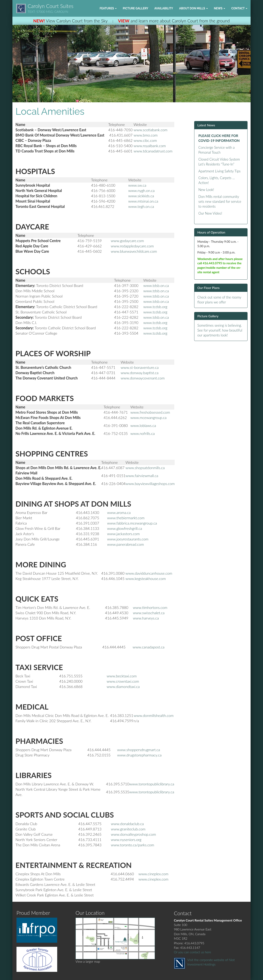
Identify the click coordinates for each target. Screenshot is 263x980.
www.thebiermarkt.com (126, 518)
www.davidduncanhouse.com (149, 573)
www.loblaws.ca (143, 426)
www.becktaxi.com (122, 676)
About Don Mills (193, 8)
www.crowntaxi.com (123, 681)
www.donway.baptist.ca (140, 373)
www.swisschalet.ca (149, 613)
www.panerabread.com (125, 544)
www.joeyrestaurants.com (128, 539)
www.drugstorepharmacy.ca (139, 755)
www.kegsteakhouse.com (146, 579)
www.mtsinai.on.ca (143, 201)
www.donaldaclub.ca (127, 824)
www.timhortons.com (150, 607)
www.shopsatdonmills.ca (145, 468)
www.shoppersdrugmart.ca (139, 750)
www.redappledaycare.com (132, 246)
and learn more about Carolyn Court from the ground (174, 21)
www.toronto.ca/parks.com (133, 845)
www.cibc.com (145, 140)
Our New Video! (210, 213)
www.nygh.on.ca (141, 191)
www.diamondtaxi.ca (123, 687)
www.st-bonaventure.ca (140, 367)
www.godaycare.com (127, 241)
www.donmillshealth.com (153, 715)
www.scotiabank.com (150, 130)
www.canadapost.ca (149, 647)
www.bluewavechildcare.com (134, 251)
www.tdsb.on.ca (156, 286)
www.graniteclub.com (128, 829)
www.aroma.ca (119, 513)
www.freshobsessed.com (150, 412)
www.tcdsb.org (155, 307)
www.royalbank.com (150, 146)
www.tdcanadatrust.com (153, 151)
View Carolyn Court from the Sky (70, 21)
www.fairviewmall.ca (142, 476)
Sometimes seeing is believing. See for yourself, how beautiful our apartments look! (220, 330)
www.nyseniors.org (126, 840)
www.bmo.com (146, 135)
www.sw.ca (137, 185)
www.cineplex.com (153, 874)
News (220, 8)
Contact (239, 8)
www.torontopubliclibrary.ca (152, 784)
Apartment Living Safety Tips (220, 171)
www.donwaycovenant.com (143, 378)
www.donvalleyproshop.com (133, 834)
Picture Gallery (135, 8)
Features (108, 8)
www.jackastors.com (123, 534)
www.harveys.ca (146, 618)
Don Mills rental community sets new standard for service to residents (220, 201)
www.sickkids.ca (141, 196)
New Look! (206, 190)
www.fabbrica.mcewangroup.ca (132, 523)
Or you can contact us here (192, 952)
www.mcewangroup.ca (148, 418)
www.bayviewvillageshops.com (150, 484)
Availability (164, 8)
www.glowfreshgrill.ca (125, 528)
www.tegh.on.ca (141, 206)
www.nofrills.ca (142, 433)
